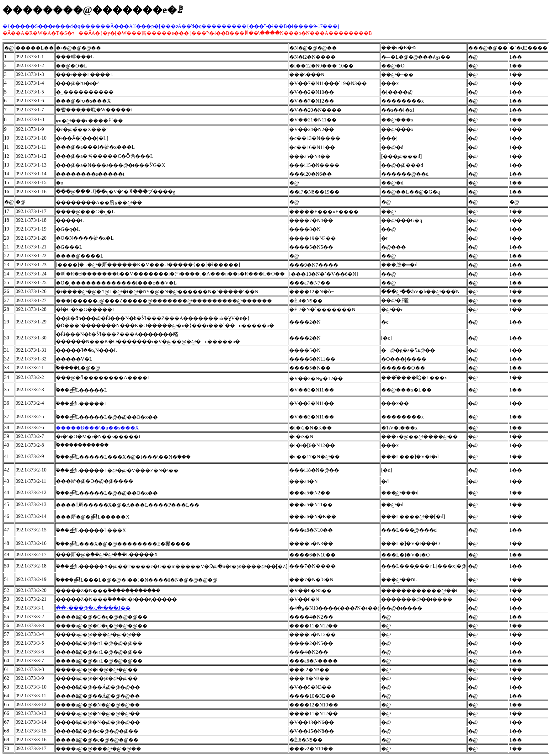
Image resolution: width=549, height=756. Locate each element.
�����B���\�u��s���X (97, 428)
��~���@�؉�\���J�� (93, 608)
